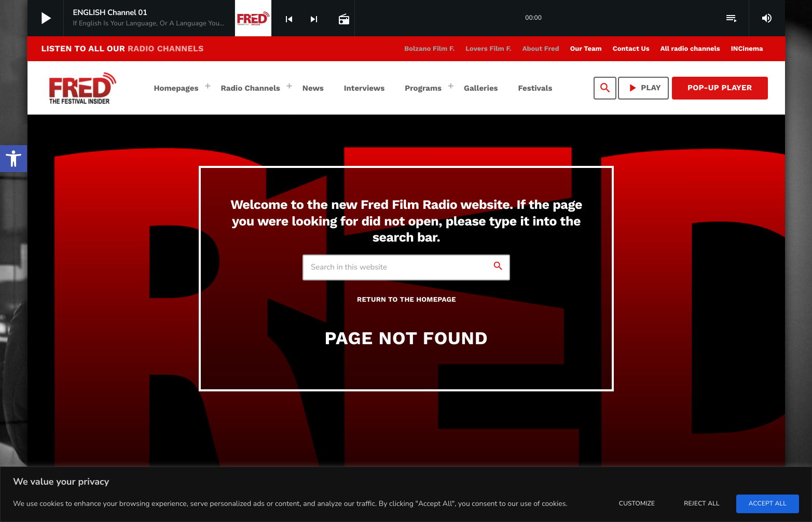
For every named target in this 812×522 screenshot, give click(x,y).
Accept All (768, 504)
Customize (637, 504)
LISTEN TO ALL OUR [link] (123, 48)
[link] (13, 159)
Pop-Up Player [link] (720, 88)
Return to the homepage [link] (407, 300)
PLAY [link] (643, 88)
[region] (406, 494)
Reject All (701, 504)
